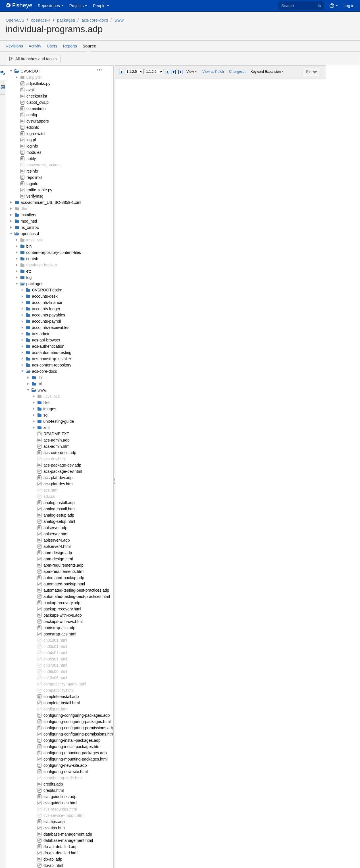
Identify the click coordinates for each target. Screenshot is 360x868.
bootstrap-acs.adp (59, 628)
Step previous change (174, 72)
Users (52, 46)
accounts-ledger (46, 309)
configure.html (56, 709)
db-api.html (53, 865)
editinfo (33, 127)
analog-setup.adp (59, 515)
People (99, 6)
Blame (346, 72)
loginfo (32, 146)
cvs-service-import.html (64, 815)
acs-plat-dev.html (59, 484)
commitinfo (36, 109)
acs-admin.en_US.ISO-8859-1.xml (51, 202)
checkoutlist (37, 96)
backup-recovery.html (62, 609)
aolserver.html (56, 534)
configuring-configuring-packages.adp (77, 715)
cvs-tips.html (55, 828)
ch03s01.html (55, 647)
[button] (103, 70)
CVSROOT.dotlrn (47, 290)
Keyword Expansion (266, 72)
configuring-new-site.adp (65, 765)
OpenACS (15, 20)
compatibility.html (59, 690)
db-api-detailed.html (61, 853)
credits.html (54, 790)
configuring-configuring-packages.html (77, 722)
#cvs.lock (35, 240)
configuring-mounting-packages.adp (75, 753)
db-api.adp (53, 859)
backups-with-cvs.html (63, 622)
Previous (122, 72)
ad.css (49, 496)
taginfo (32, 184)
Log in (349, 6)
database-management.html (68, 840)
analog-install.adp (59, 503)
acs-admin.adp (57, 440)
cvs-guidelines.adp (60, 797)
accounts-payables (49, 315)
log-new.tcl (36, 134)
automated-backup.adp (64, 578)
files (47, 403)
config (32, 115)
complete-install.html (62, 703)
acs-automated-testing (52, 353)
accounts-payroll (47, 321)
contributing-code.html (63, 778)
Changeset (237, 72)
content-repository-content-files (54, 252)
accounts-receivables (51, 328)
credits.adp (53, 784)
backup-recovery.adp (62, 603)
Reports (70, 46)
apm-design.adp (58, 553)
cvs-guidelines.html (60, 803)
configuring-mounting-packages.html (76, 759)
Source (89, 46)
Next (167, 72)
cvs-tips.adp (54, 822)
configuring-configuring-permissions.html (79, 734)
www (119, 20)
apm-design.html (58, 559)
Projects (77, 6)
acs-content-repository (52, 365)
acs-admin (41, 334)
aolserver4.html (57, 546)
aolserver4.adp (57, 540)
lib (40, 378)
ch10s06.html (55, 678)
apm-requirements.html (64, 571)
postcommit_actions (44, 165)
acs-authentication (48, 346)
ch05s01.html (55, 659)
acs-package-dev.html (63, 471)
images (50, 409)
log (29, 277)
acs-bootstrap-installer (52, 359)
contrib (32, 259)
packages (66, 20)
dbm (25, 209)
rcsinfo (32, 171)
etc (29, 271)
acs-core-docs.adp (60, 453)
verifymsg (35, 196)
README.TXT (56, 434)
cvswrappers (38, 121)
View (190, 72)
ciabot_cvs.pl (38, 102)
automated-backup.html (64, 584)
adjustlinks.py (38, 84)
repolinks (34, 177)
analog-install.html (60, 509)
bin (29, 246)
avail (31, 90)
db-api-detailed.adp (61, 847)
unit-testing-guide (59, 421)
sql (46, 415)
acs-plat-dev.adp (58, 478)
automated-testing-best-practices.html (77, 596)
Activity (35, 46)
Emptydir (34, 77)
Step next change (180, 72)
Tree (2, 73)
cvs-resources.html (60, 809)
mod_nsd (29, 221)
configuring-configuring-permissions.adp (79, 728)
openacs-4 (41, 20)
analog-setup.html (59, 521)
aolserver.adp (55, 528)
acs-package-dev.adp (62, 465)
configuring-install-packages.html (72, 747)
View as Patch (213, 72)
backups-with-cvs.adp (63, 615)
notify (31, 159)
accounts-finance (47, 303)
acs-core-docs (95, 20)
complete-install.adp (61, 697)
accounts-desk (45, 296)
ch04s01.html (55, 653)
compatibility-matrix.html (65, 684)
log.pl (31, 140)
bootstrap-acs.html (60, 634)
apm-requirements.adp (64, 565)
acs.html (51, 490)
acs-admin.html (57, 446)
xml (47, 428)
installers (29, 215)
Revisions (14, 46)
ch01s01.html (55, 640)
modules (34, 152)
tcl (40, 384)
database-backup (42, 265)
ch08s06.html (55, 672)
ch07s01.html (55, 665)
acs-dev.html (55, 459)
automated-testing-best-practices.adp (76, 590)
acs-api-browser (46, 340)
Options (2, 87)
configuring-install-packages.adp (72, 740)
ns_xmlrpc (30, 227)
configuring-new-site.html (66, 772)
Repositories (49, 6)
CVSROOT (31, 71)
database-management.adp (68, 834)
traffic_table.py (39, 190)
